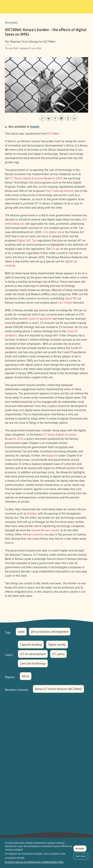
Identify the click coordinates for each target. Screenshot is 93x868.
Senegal (32, 513)
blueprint (52, 455)
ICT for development (33, 654)
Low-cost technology (33, 663)
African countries (33, 534)
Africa (26, 676)
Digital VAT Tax (27, 240)
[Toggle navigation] (86, 6)
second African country (45, 530)
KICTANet (53, 134)
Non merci (81, 858)
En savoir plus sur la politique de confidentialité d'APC (34, 864)
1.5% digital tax (52, 232)
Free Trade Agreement (59, 191)
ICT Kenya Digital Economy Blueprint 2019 (36, 178)
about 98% (71, 298)
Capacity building (31, 645)
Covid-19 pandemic (40, 319)
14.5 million (65, 303)
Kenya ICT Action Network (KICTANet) (58, 689)
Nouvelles (11, 23)
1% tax (55, 249)
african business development (50, 632)
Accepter (80, 850)
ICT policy (58, 654)
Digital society (57, 645)
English (35, 127)
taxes (21, 632)
